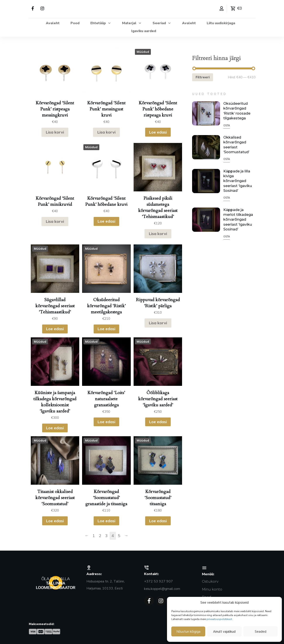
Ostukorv (210, 581)
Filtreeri (203, 77)
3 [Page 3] (106, 536)
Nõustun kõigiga (188, 632)
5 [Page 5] (119, 536)
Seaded (261, 632)
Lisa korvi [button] (55, 132)
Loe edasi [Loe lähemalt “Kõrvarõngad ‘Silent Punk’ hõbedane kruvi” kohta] (106, 221)
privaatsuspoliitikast (219, 619)
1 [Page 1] (94, 536)
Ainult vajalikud (224, 632)
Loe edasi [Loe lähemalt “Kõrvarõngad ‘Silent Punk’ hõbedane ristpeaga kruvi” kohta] (158, 132)
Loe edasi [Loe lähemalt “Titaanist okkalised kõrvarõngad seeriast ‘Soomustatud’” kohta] (55, 521)
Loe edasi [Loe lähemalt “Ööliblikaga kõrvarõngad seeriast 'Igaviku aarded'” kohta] (158, 422)
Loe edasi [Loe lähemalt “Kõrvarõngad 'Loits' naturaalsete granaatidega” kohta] (106, 422)
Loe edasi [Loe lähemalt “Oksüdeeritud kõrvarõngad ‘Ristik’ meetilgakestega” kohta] (106, 329)
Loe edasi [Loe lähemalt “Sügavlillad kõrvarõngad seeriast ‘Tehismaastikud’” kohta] (55, 329)
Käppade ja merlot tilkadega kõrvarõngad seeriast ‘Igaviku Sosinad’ (238, 220)
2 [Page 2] (100, 536)
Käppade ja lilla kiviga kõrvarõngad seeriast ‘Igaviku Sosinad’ (238, 181)
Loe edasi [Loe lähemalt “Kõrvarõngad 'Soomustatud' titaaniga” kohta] (158, 521)
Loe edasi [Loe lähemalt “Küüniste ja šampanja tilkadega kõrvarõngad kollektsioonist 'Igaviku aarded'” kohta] (55, 428)
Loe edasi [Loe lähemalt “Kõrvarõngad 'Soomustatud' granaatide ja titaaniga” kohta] (106, 521)
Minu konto (212, 589)
